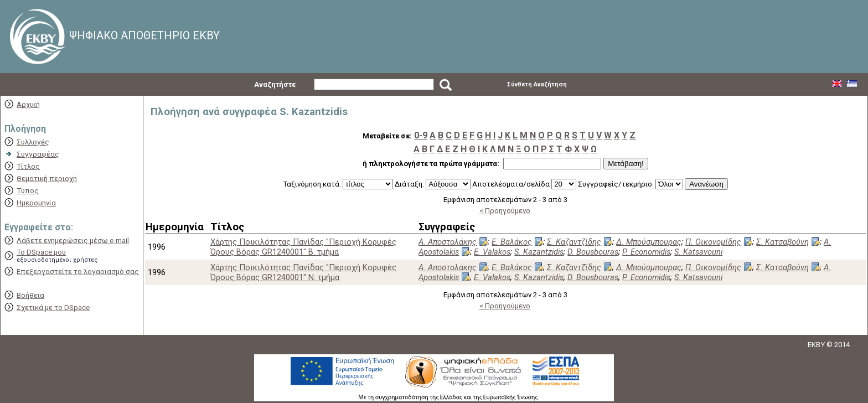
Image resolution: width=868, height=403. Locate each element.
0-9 (421, 135)
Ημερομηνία (36, 203)
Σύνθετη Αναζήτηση (537, 84)
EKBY (816, 345)
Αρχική (28, 104)
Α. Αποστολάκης (448, 242)
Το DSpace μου (41, 252)
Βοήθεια (30, 295)
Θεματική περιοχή (47, 179)
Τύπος (28, 191)
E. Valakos (492, 252)
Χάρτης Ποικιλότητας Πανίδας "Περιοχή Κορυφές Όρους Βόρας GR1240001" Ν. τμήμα (303, 272)
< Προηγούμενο (505, 211)
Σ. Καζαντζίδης (574, 242)
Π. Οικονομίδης (713, 242)
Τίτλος (28, 166)
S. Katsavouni (698, 252)
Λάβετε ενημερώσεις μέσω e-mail (73, 241)
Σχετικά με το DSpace (53, 308)
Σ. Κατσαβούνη (782, 242)
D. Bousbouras (593, 252)
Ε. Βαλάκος (512, 242)
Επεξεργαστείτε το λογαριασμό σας (78, 272)
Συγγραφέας (38, 154)
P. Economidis (646, 252)
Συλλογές (33, 142)
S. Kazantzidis (539, 252)
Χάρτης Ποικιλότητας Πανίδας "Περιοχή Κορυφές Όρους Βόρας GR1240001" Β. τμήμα (303, 247)
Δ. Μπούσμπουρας (649, 242)
